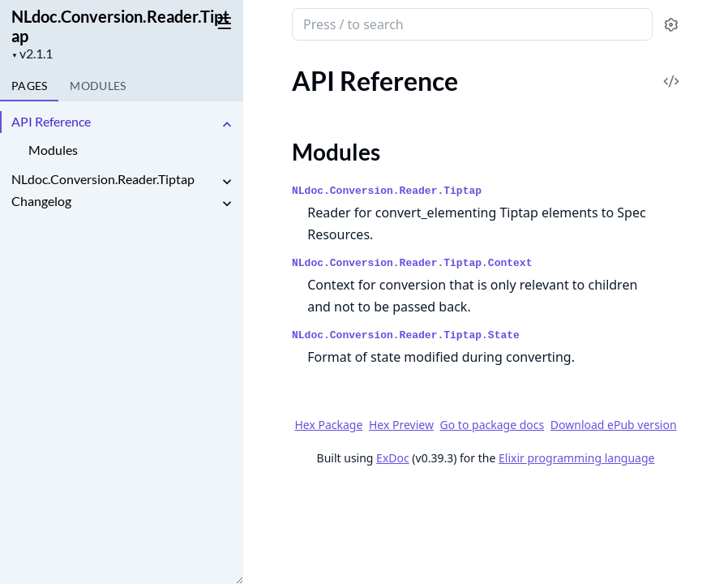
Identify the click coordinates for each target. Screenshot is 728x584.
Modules (53, 150)
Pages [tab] (29, 86)
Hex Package (328, 425)
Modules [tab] (98, 86)
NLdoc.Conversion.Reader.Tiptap (120, 26)
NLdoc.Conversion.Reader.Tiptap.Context (412, 263)
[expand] (227, 125)
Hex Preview (401, 425)
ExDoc (393, 458)
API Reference (51, 121)
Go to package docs (492, 425)
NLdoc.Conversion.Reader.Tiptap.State (406, 335)
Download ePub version (614, 425)
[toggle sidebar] (222, 23)
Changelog (41, 201)
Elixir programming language (576, 458)
